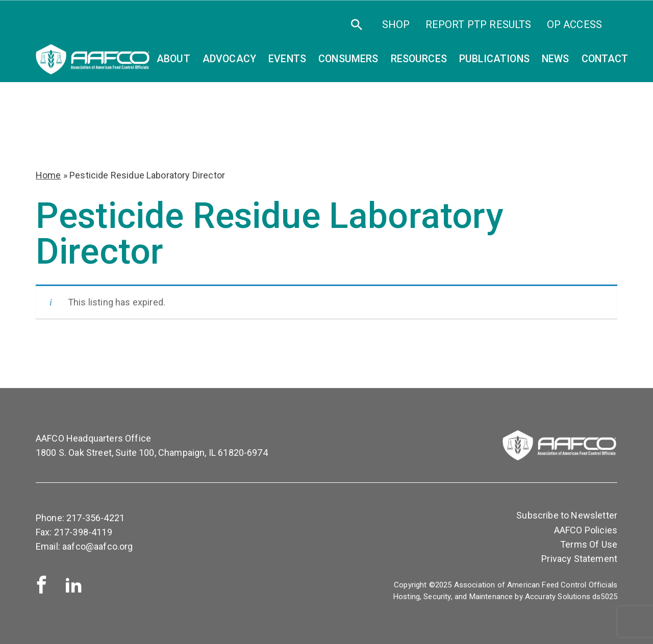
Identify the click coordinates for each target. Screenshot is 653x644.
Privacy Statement (579, 559)
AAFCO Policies (586, 530)
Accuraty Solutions (558, 597)
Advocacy (229, 59)
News (556, 59)
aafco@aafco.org (97, 546)
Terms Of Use (589, 544)
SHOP (396, 24)
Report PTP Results (479, 24)
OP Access (574, 24)
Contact (605, 59)
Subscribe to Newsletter (567, 515)
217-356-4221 (95, 518)
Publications (494, 59)
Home (48, 175)
